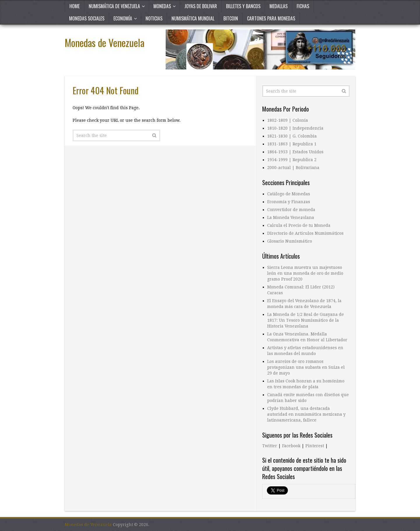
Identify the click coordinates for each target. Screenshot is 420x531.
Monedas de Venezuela (105, 42)
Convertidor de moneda (291, 210)
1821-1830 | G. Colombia (292, 136)
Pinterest (315, 446)
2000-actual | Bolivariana (293, 168)
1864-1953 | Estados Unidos (295, 152)
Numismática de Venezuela (114, 6)
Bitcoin (231, 18)
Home (75, 6)
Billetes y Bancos (243, 6)
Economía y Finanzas (289, 202)
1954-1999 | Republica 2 (292, 160)
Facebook (291, 446)
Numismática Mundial (193, 18)
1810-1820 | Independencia (295, 128)
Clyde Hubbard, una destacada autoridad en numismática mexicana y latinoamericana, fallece (306, 414)
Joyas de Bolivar (201, 6)
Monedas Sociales (87, 18)
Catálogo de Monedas (289, 194)
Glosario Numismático (290, 241)
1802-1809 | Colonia (288, 120)
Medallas (279, 6)
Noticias (154, 18)
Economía (123, 18)
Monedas (162, 6)
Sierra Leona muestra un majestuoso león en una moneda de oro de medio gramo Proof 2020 (305, 273)
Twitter (270, 446)
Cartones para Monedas (271, 18)
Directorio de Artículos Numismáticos (305, 233)
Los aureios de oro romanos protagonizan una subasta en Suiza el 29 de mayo (306, 367)
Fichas (303, 6)
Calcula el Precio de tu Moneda (299, 225)
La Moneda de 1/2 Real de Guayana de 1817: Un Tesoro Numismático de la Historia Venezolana (306, 320)
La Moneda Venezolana (291, 217)
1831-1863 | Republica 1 (292, 144)
